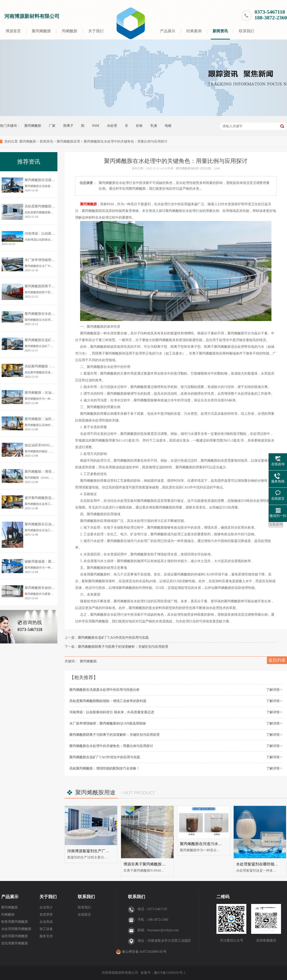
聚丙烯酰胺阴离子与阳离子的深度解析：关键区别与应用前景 (123, 647)
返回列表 (277, 660)
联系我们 (247, 31)
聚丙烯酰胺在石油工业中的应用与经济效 (55, 524)
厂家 (52, 126)
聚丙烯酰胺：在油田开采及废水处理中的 (55, 393)
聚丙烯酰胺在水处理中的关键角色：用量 (55, 314)
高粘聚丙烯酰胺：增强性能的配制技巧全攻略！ (105, 768)
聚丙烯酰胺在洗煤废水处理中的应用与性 (55, 180)
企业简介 (46, 907)
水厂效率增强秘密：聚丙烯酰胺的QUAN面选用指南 (108, 723)
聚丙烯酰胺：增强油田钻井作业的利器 (53, 472)
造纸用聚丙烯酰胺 (15, 943)
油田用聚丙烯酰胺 (15, 936)
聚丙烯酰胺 (41, 31)
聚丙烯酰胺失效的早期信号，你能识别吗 (55, 588)
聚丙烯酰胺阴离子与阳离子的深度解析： (55, 286)
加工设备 (46, 929)
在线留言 (84, 915)
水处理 (112, 126)
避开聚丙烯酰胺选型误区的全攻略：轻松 (55, 498)
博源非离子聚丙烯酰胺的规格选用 (152, 864)
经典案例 (194, 31)
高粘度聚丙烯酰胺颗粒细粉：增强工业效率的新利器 (108, 701)
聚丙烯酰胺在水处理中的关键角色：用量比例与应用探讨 (111, 746)
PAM (96, 126)
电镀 (168, 126)
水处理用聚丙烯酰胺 (16, 929)
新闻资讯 (220, 31)
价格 (139, 126)
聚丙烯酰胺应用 (68, 141)
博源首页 (13, 31)
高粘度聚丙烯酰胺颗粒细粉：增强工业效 (55, 206)
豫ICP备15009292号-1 (170, 973)
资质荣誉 (46, 915)
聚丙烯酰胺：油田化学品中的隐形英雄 (53, 419)
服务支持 (46, 936)
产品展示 (168, 31)
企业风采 (46, 922)
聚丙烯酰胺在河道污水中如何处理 (209, 844)
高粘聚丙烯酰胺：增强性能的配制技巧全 (55, 366)
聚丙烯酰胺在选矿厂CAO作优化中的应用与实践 (113, 638)
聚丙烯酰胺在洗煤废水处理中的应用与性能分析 (105, 690)
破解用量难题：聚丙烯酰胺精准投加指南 (55, 562)
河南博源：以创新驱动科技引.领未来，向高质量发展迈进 (112, 712)
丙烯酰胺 (70, 31)
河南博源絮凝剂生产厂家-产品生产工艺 (100, 851)
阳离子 (68, 126)
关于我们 (96, 31)
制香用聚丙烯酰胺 (15, 922)
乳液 (154, 126)
